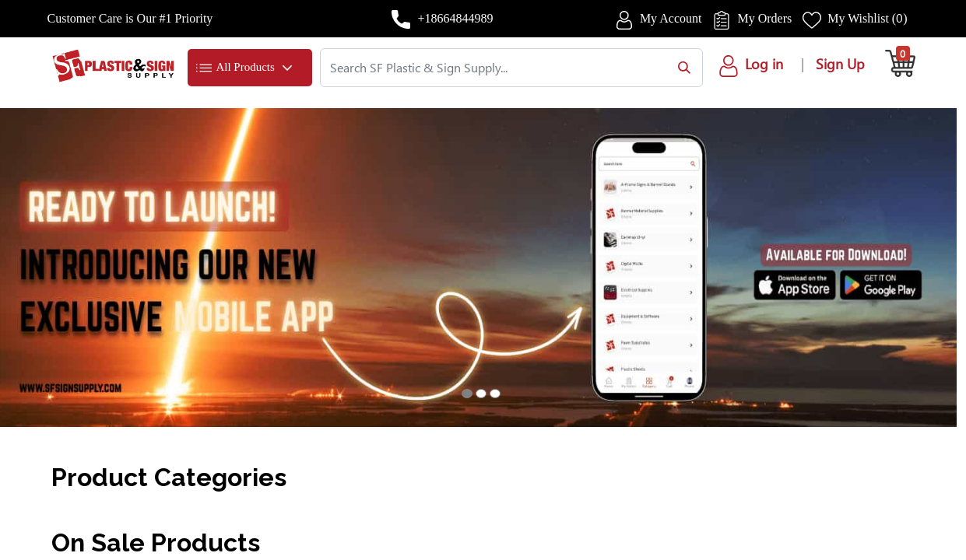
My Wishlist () (867, 18)
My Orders (764, 18)
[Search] (681, 68)
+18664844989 (455, 18)
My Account (671, 18)
